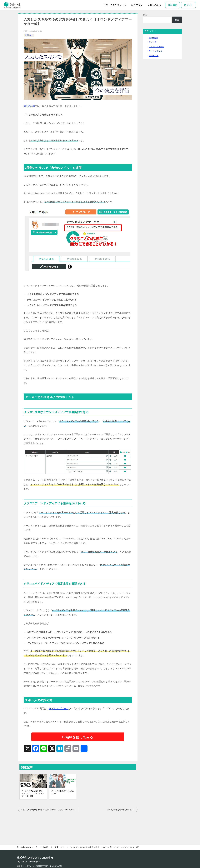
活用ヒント (29, 35)
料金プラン (137, 5)
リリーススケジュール (115, 5)
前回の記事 (29, 106)
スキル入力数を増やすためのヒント (63, 792)
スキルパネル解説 (157, 47)
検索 (145, 15)
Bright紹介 (153, 38)
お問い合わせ (155, 5)
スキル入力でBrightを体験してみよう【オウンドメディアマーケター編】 (33, 794)
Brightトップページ (59, 709)
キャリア (153, 42)
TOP (27, 847)
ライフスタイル (156, 51)
